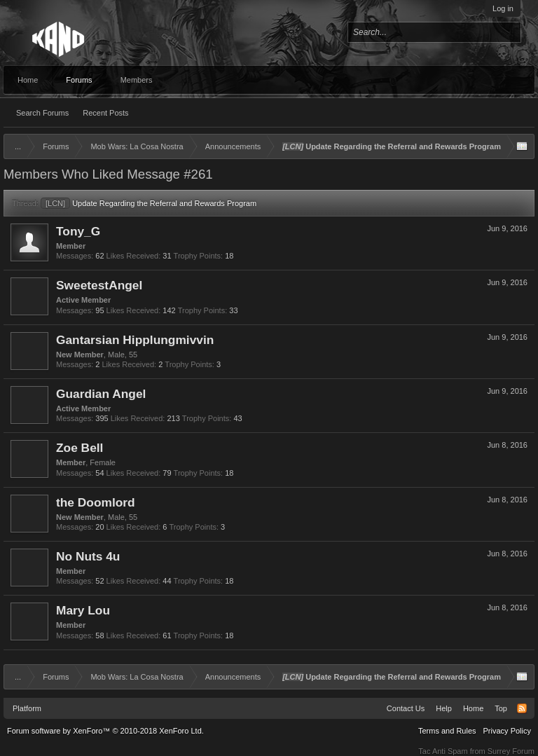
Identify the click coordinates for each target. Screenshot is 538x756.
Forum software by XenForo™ (105, 731)
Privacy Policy (507, 731)
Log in (503, 8)
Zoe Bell (80, 448)
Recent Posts (105, 113)
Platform (27, 708)
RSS (522, 708)
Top (501, 708)
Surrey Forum (511, 751)
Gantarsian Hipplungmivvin (135, 340)
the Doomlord (96, 502)
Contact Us (406, 708)
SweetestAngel (99, 285)
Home (28, 80)
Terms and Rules (447, 731)
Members (137, 80)
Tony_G (78, 231)
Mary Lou (83, 610)
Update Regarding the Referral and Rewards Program (149, 203)
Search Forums (42, 113)
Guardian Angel (101, 394)
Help (444, 708)
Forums (79, 80)
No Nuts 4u (88, 556)
